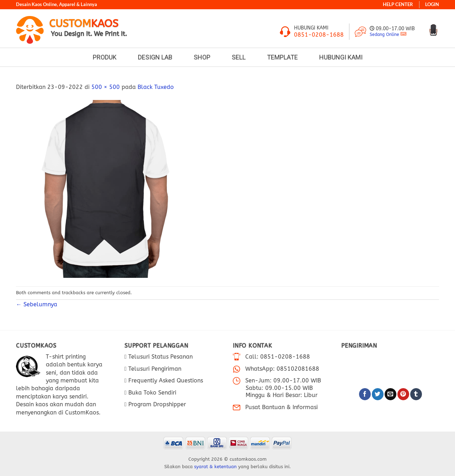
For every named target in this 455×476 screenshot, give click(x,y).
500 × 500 (106, 87)
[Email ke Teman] (390, 394)
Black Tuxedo (156, 87)
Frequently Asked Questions (165, 380)
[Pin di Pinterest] (403, 394)
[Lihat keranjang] (433, 30)
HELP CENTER (398, 4)
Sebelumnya (39, 304)
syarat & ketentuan (215, 467)
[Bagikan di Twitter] (378, 394)
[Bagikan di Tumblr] (416, 394)
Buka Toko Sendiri (151, 393)
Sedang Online (384, 35)
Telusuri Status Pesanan (160, 357)
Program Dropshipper (156, 404)
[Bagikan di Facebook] (365, 394)
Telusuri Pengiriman (154, 369)
